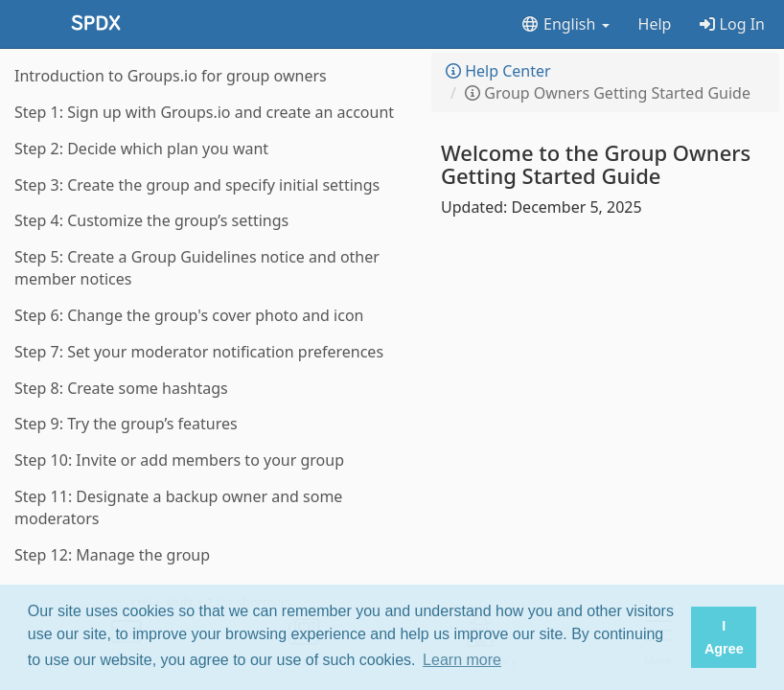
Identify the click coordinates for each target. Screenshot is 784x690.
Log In (732, 24)
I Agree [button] (724, 637)
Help (655, 24)
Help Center (498, 71)
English (565, 24)
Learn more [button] (462, 660)
